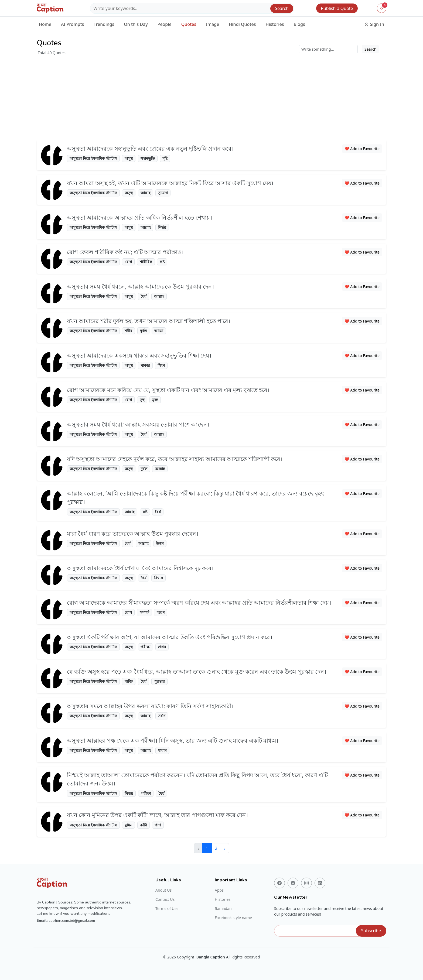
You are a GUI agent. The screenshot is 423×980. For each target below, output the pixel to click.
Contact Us (165, 899)
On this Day (136, 24)
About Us (163, 890)
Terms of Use (167, 909)
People (165, 24)
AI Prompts (72, 24)
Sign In (374, 24)
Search (282, 8)
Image (212, 24)
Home (45, 24)
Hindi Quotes (242, 24)
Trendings (104, 24)
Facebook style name (233, 918)
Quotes (189, 24)
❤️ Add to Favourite (362, 149)
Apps (219, 890)
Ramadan (223, 909)
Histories (275, 24)
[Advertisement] (211, 96)
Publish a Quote (337, 8)
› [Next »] (225, 848)
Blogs (299, 24)
